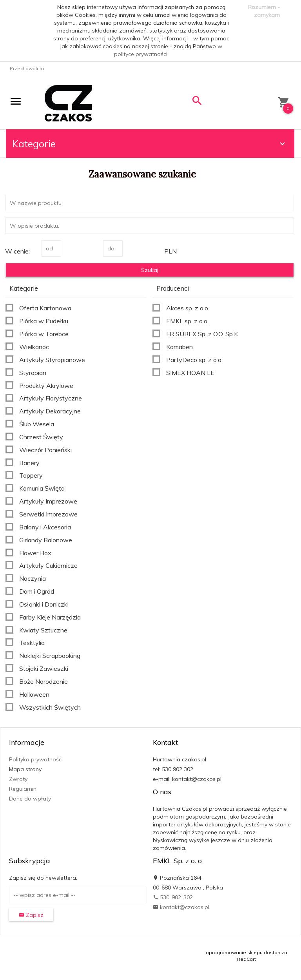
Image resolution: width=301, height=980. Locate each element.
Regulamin (23, 789)
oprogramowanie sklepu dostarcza (247, 952)
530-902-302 (173, 897)
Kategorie (150, 144)
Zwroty (18, 779)
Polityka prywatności (36, 759)
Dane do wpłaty (30, 799)
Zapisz (31, 915)
